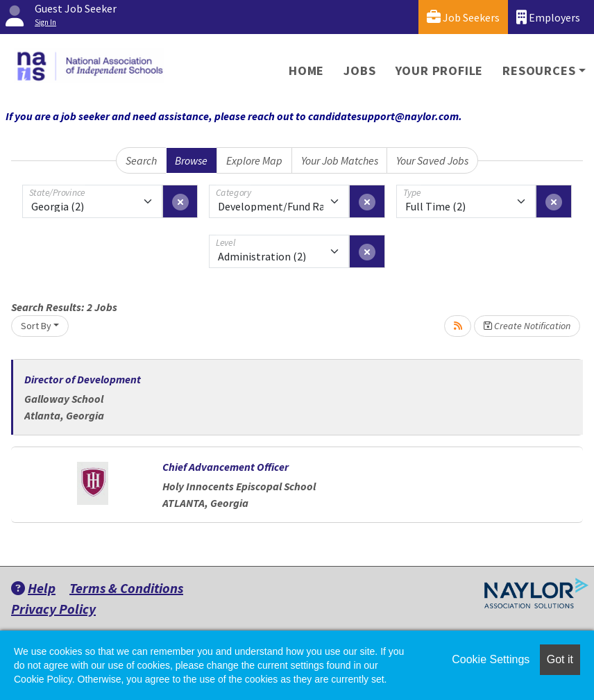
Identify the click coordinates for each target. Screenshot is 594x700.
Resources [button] (539, 70)
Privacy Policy (53, 609)
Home (306, 70)
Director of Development (83, 379)
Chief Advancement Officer (226, 467)
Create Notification (527, 326)
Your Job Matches (340, 160)
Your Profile (440, 70)
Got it (560, 659)
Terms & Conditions (126, 588)
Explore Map (254, 160)
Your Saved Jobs (432, 160)
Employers (548, 17)
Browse (191, 160)
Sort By (36, 326)
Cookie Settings (491, 659)
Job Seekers (463, 17)
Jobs (359, 70)
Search (141, 160)
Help (33, 588)
